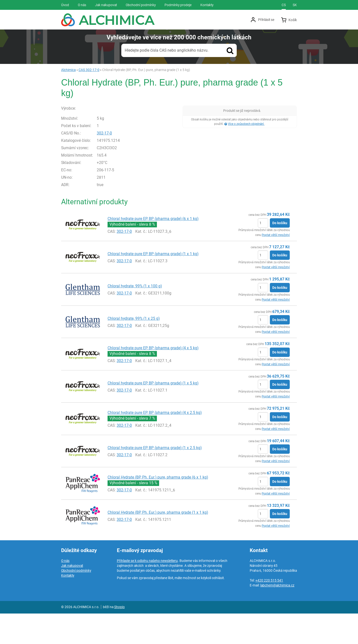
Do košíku (280, 253)
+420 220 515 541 (269, 611)
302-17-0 (115, 164)
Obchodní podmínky (76, 601)
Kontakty (68, 606)
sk (295, 5)
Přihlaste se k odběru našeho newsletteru (147, 591)
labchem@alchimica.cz (277, 616)
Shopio (119, 637)
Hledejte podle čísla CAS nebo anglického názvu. (167, 50)
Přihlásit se (266, 20)
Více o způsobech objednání (246, 124)
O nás (65, 591)
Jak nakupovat (72, 596)
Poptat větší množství (276, 265)
